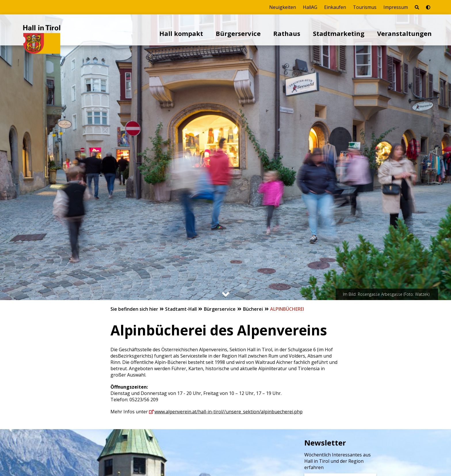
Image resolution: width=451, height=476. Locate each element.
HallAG (310, 7)
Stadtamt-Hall (181, 309)
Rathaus (287, 33)
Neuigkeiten (283, 7)
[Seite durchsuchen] (417, 7)
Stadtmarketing (339, 33)
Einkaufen (335, 7)
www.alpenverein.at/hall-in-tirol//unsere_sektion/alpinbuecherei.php (229, 412)
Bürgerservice (238, 33)
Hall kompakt (181, 33)
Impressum (396, 7)
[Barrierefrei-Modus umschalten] (428, 7)
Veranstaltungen (404, 33)
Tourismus (365, 7)
